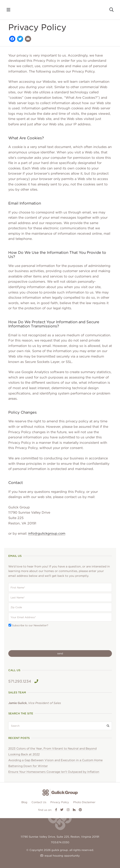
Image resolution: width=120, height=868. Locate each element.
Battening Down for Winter (28, 766)
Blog (24, 802)
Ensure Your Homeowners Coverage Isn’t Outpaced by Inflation (54, 772)
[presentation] (40, 639)
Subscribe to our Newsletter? (30, 625)
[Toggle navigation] (8, 10)
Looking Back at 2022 (24, 754)
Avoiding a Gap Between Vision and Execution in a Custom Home (55, 760)
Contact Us (39, 802)
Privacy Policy (60, 802)
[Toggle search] (112, 10)
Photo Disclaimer (84, 802)
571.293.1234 (23, 681)
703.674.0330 (60, 842)
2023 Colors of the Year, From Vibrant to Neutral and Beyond (52, 748)
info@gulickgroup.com (47, 533)
